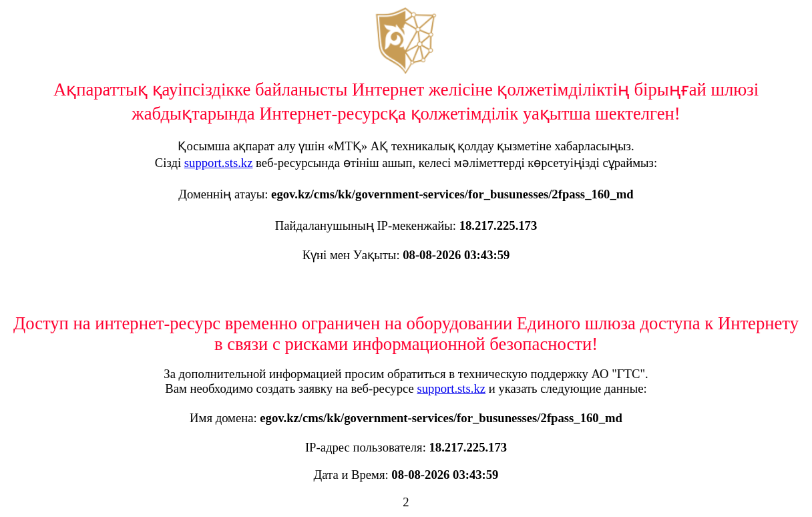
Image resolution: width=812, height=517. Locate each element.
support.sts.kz (219, 163)
